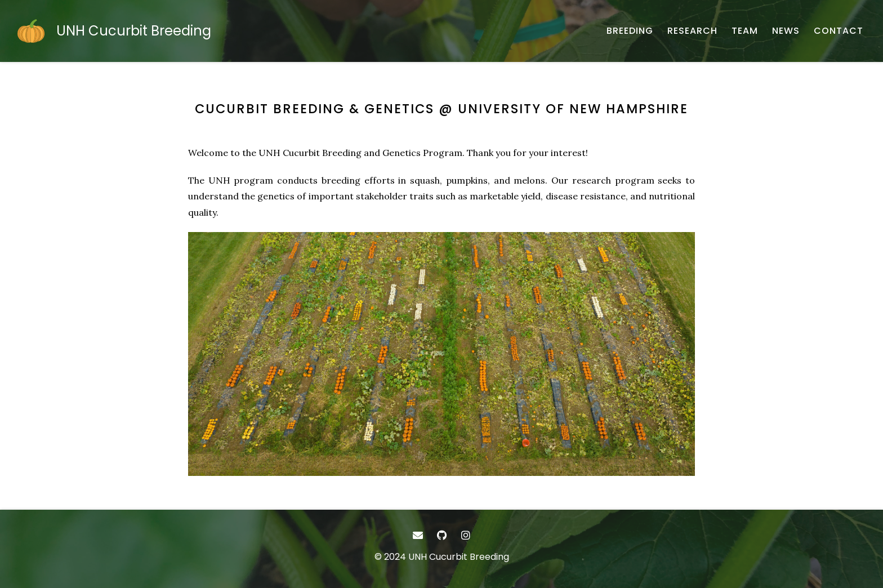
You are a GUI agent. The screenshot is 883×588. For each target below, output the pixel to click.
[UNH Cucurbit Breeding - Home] (114, 31)
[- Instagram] (465, 535)
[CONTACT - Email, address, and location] (839, 31)
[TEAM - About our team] (745, 31)
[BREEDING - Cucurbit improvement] (630, 31)
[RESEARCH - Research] (692, 31)
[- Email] (418, 535)
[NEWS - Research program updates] (786, 31)
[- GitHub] (442, 535)
